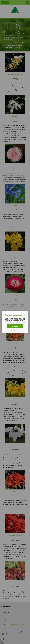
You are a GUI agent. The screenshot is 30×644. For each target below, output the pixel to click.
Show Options (15, 331)
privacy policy (21, 322)
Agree (15, 326)
